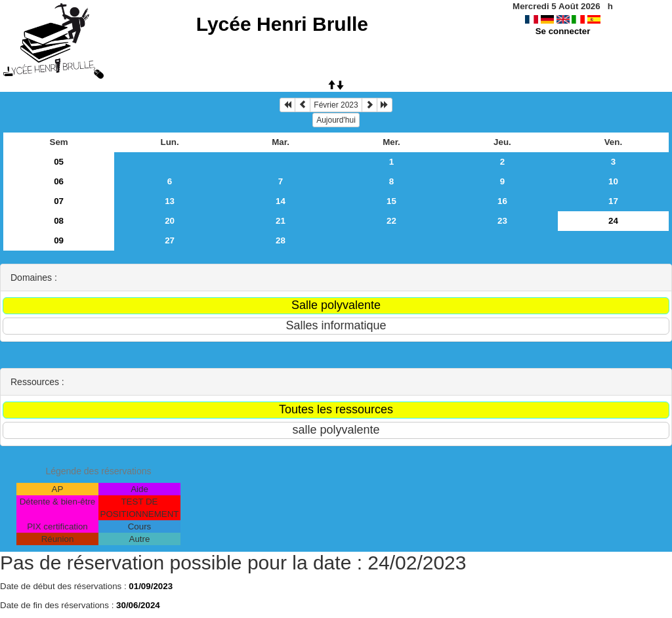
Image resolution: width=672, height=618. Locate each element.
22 (391, 221)
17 (613, 201)
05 (59, 162)
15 (391, 201)
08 (59, 221)
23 (502, 221)
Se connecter (563, 31)
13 (170, 201)
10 (613, 181)
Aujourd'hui (336, 120)
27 (170, 240)
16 (502, 201)
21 (281, 221)
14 (281, 201)
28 (281, 240)
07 (59, 201)
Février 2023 (336, 105)
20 (170, 221)
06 (59, 181)
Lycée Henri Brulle (282, 24)
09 (59, 240)
